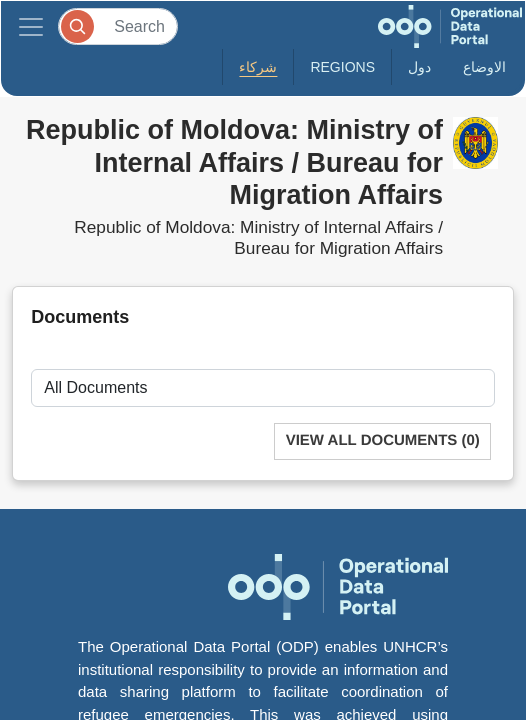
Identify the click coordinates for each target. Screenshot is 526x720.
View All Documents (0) (383, 440)
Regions (342, 67)
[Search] (118, 26)
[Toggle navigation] (31, 26)
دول (419, 67)
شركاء (258, 67)
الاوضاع (484, 67)
